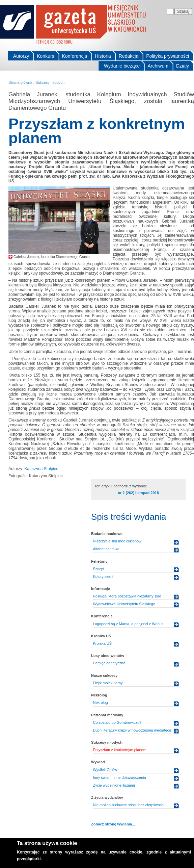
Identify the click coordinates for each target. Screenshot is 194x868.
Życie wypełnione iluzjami (114, 785)
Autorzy (21, 56)
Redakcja (129, 56)
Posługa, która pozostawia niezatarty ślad (127, 596)
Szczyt (99, 569)
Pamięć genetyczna (109, 663)
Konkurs (45, 56)
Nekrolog (101, 703)
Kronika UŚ (103, 643)
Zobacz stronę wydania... (113, 824)
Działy (183, 66)
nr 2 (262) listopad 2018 (138, 493)
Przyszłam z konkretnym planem (120, 750)
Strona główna (20, 82)
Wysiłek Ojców (105, 770)
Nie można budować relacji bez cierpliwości (129, 805)
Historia (103, 56)
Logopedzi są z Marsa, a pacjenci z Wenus (128, 624)
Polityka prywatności (168, 56)
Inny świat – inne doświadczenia (120, 777)
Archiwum (158, 66)
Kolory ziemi (103, 577)
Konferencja (75, 56)
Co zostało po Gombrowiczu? (117, 722)
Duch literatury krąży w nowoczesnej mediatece (132, 730)
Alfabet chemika (106, 549)
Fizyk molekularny (108, 683)
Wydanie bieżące (122, 66)
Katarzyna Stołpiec (41, 469)
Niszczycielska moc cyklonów (117, 541)
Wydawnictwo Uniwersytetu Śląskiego (124, 604)
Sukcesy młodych (50, 82)
